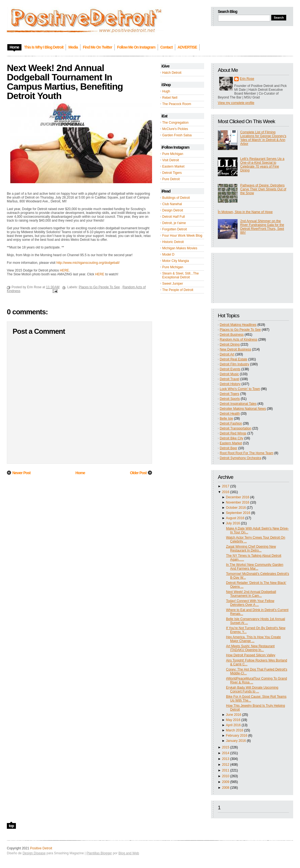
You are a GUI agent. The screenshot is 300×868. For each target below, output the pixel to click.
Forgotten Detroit (175, 229)
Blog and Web (129, 853)
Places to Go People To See (240, 330)
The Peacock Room (177, 104)
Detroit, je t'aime (174, 223)
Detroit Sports (230, 399)
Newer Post (21, 473)
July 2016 (233, 523)
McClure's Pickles (175, 129)
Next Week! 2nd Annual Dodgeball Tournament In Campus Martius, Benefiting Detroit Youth (65, 82)
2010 (226, 776)
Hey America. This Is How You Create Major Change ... (253, 639)
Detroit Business (232, 335)
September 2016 (238, 513)
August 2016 (235, 518)
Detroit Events (230, 369)
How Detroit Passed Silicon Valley (251, 655)
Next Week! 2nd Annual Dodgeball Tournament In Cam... (251, 594)
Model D (168, 255)
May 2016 (233, 720)
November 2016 (238, 502)
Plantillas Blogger (99, 853)
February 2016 (237, 736)
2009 (226, 782)
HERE (64, 270)
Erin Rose (247, 79)
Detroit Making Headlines (238, 325)
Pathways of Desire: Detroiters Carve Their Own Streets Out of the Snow (263, 189)
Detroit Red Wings (233, 433)
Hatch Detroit (172, 73)
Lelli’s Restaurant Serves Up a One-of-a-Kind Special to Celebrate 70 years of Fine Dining (262, 165)
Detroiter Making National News (243, 409)
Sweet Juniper (173, 284)
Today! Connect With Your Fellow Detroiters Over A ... (250, 603)
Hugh (166, 91)
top (11, 826)
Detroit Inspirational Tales (238, 404)
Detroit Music (229, 374)
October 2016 (236, 508)
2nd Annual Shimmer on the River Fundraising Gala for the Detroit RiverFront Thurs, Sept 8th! (262, 227)
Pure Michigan (173, 154)
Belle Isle (226, 419)
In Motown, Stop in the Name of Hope (245, 212)
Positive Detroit (41, 848)
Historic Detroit (173, 242)
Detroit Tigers (172, 173)
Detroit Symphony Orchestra (240, 458)
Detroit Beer (228, 448)
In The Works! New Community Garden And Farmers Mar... (255, 567)
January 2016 (236, 741)
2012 (226, 765)
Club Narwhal (172, 204)
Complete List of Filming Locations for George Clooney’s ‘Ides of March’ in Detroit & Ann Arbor (263, 138)
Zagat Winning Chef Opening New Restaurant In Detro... (251, 548)
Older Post (138, 473)
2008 (226, 788)
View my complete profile (236, 103)
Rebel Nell (170, 98)
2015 (226, 747)
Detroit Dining (230, 344)
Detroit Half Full (174, 217)
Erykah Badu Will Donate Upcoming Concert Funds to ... (252, 689)
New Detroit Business (235, 349)
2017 (226, 486)
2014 (226, 753)
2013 (226, 759)
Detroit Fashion (231, 423)
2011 (226, 770)
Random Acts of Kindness (238, 340)
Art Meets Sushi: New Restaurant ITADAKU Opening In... (250, 648)
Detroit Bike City (232, 438)
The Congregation (175, 123)
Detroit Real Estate (234, 359)
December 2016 (238, 497)
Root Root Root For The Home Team (247, 453)
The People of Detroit (178, 290)
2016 (226, 492)
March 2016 (235, 730)
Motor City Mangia (175, 261)
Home (80, 473)
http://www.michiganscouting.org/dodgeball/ (88, 263)
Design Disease (34, 853)
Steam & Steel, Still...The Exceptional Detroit (180, 275)
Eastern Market (173, 166)
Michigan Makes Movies (180, 248)
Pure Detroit (171, 179)
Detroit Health (230, 414)
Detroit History (230, 384)
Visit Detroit (171, 160)
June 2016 (234, 715)
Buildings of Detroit (176, 198)
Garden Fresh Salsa (177, 135)
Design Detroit (173, 210)
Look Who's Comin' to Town (240, 389)
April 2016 (233, 725)
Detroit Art (227, 354)
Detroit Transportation (235, 428)
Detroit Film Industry (234, 364)
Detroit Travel (229, 379)
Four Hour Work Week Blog (182, 236)
